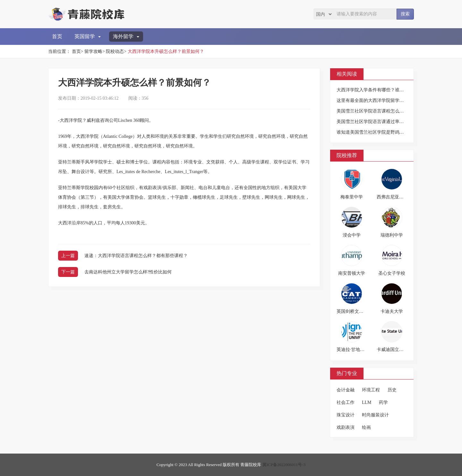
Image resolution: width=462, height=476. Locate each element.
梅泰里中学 (352, 197)
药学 (383, 402)
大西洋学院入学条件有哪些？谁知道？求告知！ (384, 90)
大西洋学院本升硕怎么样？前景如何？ (166, 51)
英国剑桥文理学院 (355, 311)
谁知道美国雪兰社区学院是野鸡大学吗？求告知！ (386, 132)
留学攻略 (93, 51)
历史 (392, 390)
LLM (367, 402)
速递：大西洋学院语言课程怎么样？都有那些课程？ (136, 256)
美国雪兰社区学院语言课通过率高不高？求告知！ (386, 122)
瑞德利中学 (392, 235)
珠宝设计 (346, 415)
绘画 (366, 427)
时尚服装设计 (375, 415)
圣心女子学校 (392, 273)
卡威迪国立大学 (392, 350)
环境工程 (371, 390)
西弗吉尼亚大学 (392, 197)
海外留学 (126, 36)
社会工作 (346, 402)
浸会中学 (352, 235)
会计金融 (346, 390)
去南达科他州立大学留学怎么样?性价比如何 (128, 272)
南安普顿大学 (352, 273)
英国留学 (88, 36)
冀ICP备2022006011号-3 (284, 465)
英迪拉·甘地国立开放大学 (362, 350)
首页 (57, 36)
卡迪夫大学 (392, 311)
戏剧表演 (346, 427)
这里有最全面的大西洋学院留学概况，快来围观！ (386, 100)
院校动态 (115, 51)
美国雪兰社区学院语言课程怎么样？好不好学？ (384, 111)
